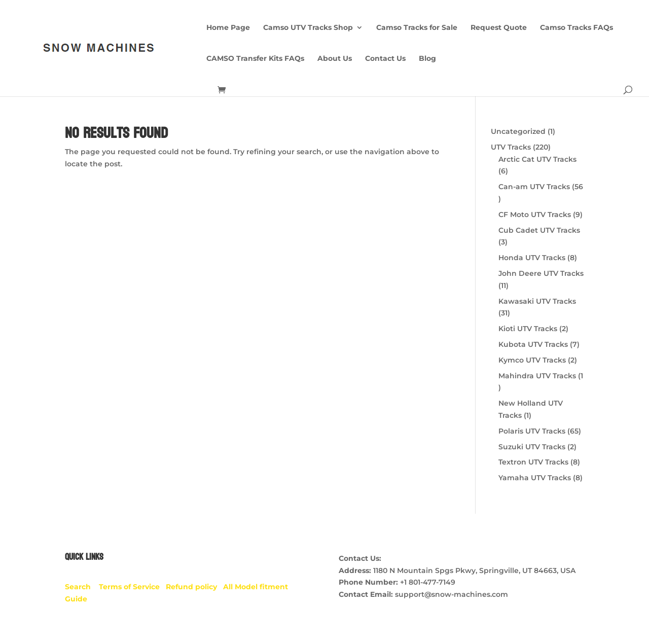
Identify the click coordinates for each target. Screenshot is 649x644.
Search (82, 587)
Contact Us (385, 59)
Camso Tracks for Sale (417, 28)
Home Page (228, 28)
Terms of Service (132, 587)
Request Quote (499, 28)
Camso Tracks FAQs (576, 28)
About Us (335, 59)
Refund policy (194, 587)
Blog (427, 59)
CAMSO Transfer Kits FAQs (255, 59)
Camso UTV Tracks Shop (308, 28)
